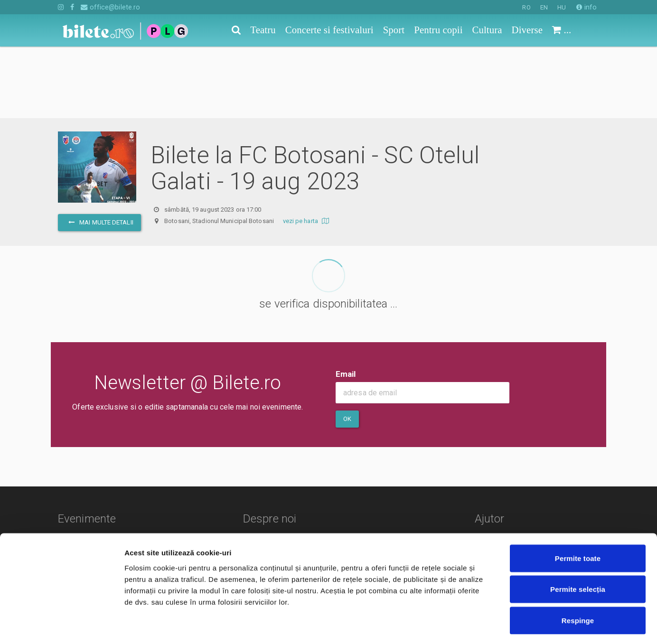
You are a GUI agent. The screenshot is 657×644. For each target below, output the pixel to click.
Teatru (68, 472)
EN (544, 7)
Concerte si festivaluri (94, 485)
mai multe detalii (99, 151)
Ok (347, 347)
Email (346, 302)
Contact (258, 472)
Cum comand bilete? (522, 477)
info (587, 7)
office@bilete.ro (110, 7)
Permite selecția (578, 551)
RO (526, 7)
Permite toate (578, 519)
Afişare (475, 625)
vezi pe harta (307, 149)
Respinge (578, 582)
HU (562, 7)
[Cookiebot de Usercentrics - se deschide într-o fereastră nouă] (61, 625)
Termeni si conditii (275, 485)
